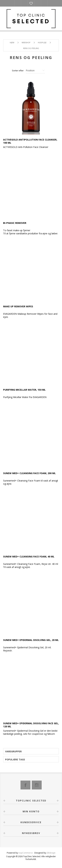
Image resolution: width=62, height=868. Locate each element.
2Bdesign (51, 853)
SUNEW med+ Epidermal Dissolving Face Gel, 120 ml (31, 725)
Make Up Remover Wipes (18, 306)
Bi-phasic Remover (15, 223)
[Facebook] (25, 785)
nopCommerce (26, 853)
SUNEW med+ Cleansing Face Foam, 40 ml (29, 557)
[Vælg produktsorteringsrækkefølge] (35, 70)
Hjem (12, 42)
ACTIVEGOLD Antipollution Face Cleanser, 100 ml (30, 141)
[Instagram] (37, 785)
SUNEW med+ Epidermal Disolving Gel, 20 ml (31, 640)
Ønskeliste (31, 3)
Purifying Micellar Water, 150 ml (24, 390)
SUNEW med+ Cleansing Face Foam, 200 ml (29, 473)
